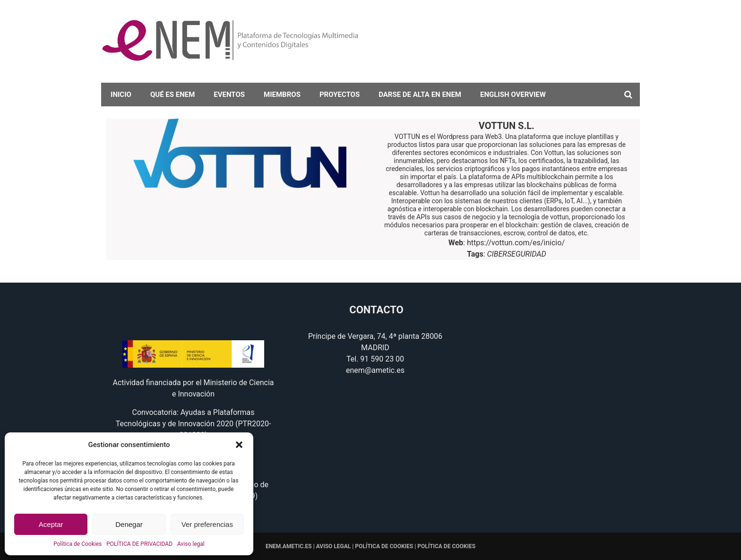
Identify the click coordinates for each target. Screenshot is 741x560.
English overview (513, 95)
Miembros (282, 95)
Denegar (129, 524)
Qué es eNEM (172, 95)
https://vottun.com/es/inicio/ (516, 243)
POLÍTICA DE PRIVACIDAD (139, 544)
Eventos (229, 95)
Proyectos (340, 95)
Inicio (121, 95)
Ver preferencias (207, 524)
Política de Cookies (78, 544)
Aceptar (51, 524)
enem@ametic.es (375, 370)
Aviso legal (191, 544)
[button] (239, 445)
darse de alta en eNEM (420, 95)
